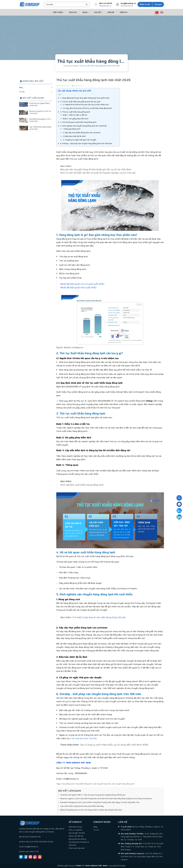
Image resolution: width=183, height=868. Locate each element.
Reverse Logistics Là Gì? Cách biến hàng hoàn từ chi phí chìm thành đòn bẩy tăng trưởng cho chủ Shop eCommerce (105, 799)
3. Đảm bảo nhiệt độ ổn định (74, 136)
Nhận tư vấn (145, 4)
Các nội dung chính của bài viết (75, 91)
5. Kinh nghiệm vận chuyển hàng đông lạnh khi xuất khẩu (84, 126)
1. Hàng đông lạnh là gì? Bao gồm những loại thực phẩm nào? (85, 98)
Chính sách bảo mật (77, 848)
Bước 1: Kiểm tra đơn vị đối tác (75, 115)
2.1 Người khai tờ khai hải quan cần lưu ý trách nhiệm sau (86, 105)
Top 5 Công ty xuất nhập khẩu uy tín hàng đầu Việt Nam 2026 (114, 745)
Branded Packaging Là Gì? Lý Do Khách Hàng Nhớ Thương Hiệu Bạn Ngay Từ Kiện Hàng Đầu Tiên (99, 802)
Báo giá (158, 4)
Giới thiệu (58, 12)
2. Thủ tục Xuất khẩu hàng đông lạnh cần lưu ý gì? (80, 102)
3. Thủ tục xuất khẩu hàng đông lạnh (75, 112)
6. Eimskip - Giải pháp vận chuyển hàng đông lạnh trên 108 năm (86, 143)
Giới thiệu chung (75, 827)
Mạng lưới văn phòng (77, 839)
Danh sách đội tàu (76, 836)
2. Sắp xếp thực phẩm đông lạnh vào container (82, 133)
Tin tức (98, 12)
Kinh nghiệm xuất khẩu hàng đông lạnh (82, 485)
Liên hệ (111, 12)
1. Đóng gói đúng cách (72, 129)
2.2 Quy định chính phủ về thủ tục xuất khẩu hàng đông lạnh (87, 108)
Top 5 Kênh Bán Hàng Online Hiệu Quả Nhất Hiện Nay (81, 806)
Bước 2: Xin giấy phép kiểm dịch (76, 119)
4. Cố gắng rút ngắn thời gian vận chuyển (80, 140)
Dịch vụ (73, 12)
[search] (87, 4)
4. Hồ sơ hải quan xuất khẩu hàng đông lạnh (78, 122)
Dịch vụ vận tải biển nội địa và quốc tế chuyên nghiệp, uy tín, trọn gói (98, 173)
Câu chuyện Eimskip (77, 833)
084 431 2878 (106, 3)
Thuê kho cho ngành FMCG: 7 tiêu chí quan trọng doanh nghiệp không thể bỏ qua (92, 795)
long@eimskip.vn (128, 3)
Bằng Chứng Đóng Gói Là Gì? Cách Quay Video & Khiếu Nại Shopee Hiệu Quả (90, 810)
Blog (86, 12)
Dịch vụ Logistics (75, 830)
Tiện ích (124, 12)
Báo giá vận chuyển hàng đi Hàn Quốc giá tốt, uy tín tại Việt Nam (96, 169)
